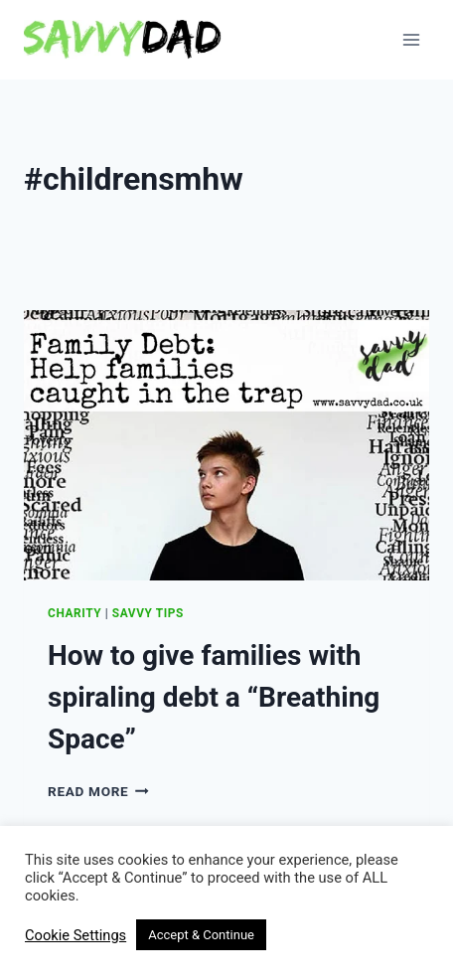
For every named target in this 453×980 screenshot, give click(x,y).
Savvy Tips (148, 613)
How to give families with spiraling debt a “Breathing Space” (214, 697)
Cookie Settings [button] (75, 935)
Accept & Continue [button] (201, 935)
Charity (75, 613)
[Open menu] (411, 39)
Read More (98, 791)
